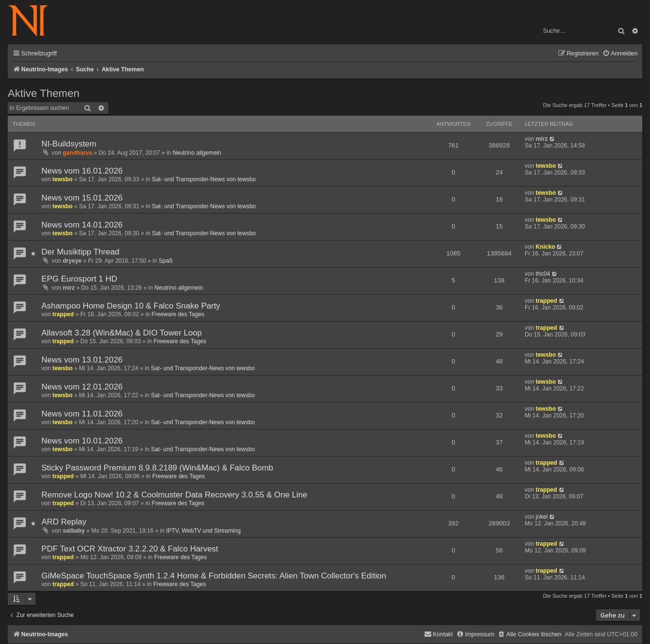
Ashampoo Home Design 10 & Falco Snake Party (131, 306)
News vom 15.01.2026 (82, 198)
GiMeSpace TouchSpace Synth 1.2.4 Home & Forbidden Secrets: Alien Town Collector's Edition (214, 576)
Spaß (166, 261)
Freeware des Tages (178, 314)
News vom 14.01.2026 (82, 225)
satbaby (74, 531)
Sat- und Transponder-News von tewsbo (204, 179)
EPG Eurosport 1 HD (79, 279)
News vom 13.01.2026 (82, 360)
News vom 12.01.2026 (82, 387)
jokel (542, 517)
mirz (542, 139)
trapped (63, 314)
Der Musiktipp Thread (80, 252)
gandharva (77, 153)
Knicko (545, 247)
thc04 (543, 274)
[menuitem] (620, 54)
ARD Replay (64, 522)
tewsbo (63, 179)
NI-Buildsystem (69, 144)
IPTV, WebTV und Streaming (204, 531)
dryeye (72, 261)
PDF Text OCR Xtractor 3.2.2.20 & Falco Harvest (130, 549)
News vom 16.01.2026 (82, 171)
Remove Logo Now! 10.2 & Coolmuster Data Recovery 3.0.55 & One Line (174, 495)
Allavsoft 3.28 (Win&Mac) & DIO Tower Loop (122, 333)
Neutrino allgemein (197, 153)
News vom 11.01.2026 (82, 414)
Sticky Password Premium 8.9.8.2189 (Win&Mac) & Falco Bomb (157, 468)
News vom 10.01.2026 (82, 441)
